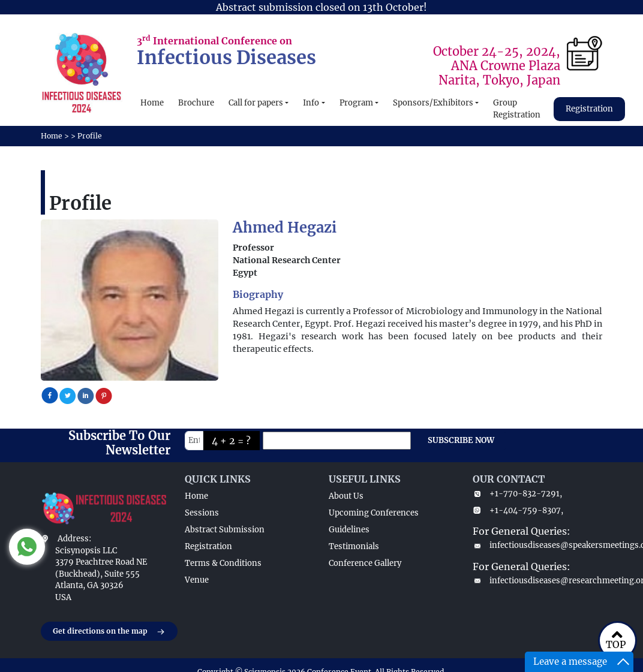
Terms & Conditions (223, 563)
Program (356, 103)
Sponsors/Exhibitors (433, 103)
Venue (197, 580)
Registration (589, 109)
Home (152, 103)
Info (311, 103)
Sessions (202, 513)
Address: (74, 539)
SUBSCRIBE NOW (461, 440)
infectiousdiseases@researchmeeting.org (537, 581)
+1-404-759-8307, (518, 510)
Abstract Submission (225, 530)
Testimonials (354, 546)
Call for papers (256, 103)
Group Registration (517, 109)
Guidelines (349, 530)
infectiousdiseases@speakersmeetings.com (537, 545)
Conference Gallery (365, 563)
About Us (346, 496)
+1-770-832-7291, (517, 494)
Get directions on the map (109, 632)
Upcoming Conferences (374, 513)
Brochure (196, 103)
